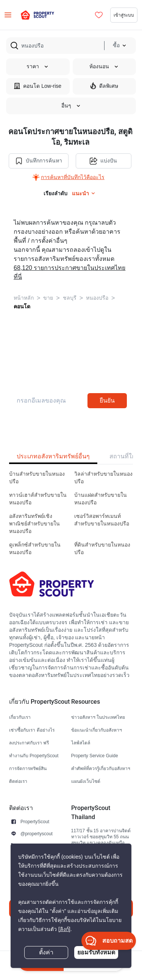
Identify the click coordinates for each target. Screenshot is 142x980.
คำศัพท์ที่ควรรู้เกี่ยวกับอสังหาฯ (101, 768)
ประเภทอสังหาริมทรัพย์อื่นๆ (53, 456)
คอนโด (22, 306)
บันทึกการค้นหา (39, 161)
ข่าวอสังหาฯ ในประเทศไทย (98, 717)
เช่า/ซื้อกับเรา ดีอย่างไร (32, 730)
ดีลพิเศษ (104, 86)
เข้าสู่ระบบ (124, 15)
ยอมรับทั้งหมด (96, 952)
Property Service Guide (95, 756)
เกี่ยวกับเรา (20, 717)
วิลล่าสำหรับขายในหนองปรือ (103, 478)
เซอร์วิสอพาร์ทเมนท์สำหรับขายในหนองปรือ (102, 520)
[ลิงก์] (64, 929)
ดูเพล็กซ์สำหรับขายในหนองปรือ (35, 549)
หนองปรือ (97, 298)
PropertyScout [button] (35, 822)
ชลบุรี (70, 298)
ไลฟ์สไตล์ (81, 743)
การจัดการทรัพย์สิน (28, 768)
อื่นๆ (71, 106)
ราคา (38, 67)
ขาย (48, 298)
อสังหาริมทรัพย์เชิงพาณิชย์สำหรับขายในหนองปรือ (34, 524)
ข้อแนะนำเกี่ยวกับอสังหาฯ (97, 730)
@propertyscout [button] (37, 834)
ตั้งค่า (46, 952)
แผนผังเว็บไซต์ (86, 781)
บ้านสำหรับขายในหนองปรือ (37, 478)
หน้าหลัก (24, 298)
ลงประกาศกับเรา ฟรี (29, 743)
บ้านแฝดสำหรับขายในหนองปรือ (101, 499)
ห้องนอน (104, 67)
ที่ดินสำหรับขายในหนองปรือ (102, 549)
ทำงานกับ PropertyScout (34, 756)
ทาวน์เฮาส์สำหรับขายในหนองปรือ (38, 499)
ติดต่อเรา (18, 781)
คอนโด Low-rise (38, 86)
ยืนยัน (107, 400)
